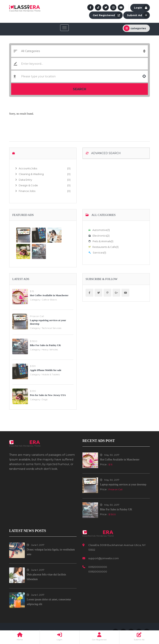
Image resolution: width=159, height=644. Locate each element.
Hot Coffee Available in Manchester (49, 295)
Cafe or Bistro (49, 300)
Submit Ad (138, 15)
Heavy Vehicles (50, 349)
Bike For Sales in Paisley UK (45, 345)
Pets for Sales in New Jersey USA (48, 395)
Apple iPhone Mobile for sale (46, 370)
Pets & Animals (101, 241)
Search (79, 89)
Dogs (45, 399)
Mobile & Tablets (51, 374)
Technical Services (51, 328)
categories (135, 28)
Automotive (99, 230)
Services (97, 253)
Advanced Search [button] (103, 153)
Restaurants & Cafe (104, 247)
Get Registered (107, 15)
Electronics (99, 236)
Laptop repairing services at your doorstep (123, 485)
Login (141, 8)
